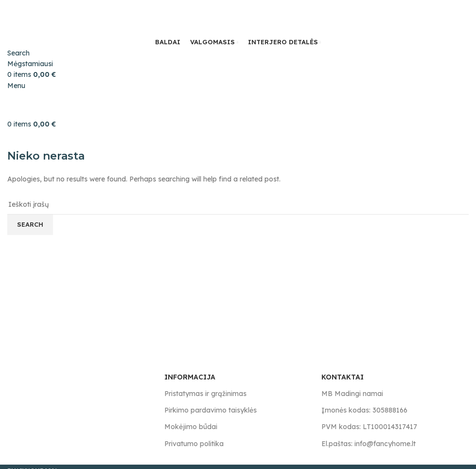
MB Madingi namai (352, 394)
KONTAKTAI (343, 377)
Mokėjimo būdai (191, 427)
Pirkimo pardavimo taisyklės (211, 410)
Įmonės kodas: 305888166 (364, 410)
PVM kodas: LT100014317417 (369, 427)
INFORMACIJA (190, 377)
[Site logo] (56, 18)
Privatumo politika (194, 444)
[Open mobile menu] (16, 86)
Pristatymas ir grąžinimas (205, 394)
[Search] (18, 53)
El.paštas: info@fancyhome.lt (369, 444)
